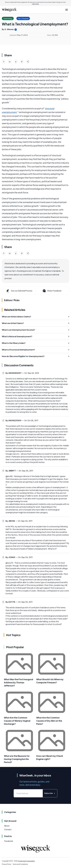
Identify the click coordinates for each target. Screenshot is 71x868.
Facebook (9, 841)
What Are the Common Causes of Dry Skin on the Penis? (49, 721)
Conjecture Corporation (26, 861)
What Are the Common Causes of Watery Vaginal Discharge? (17, 721)
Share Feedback (52, 291)
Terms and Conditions (20, 864)
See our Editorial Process (19, 291)
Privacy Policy (7, 864)
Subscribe (50, 793)
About (7, 826)
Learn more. (35, 4)
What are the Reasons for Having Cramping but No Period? (17, 759)
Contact (8, 829)
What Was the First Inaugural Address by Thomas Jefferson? (19, 682)
